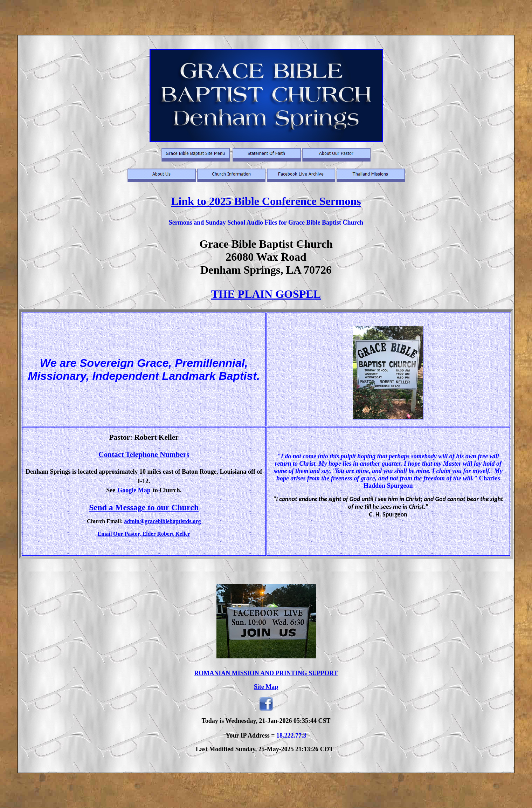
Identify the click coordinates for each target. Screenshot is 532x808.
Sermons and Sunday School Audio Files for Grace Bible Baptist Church (266, 222)
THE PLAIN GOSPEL (266, 294)
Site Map (266, 687)
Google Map (134, 490)
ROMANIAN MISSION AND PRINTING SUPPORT (266, 673)
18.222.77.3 (291, 735)
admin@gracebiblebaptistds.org (162, 521)
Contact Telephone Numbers (144, 454)
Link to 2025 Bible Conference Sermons (266, 201)
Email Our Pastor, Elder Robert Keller (144, 534)
